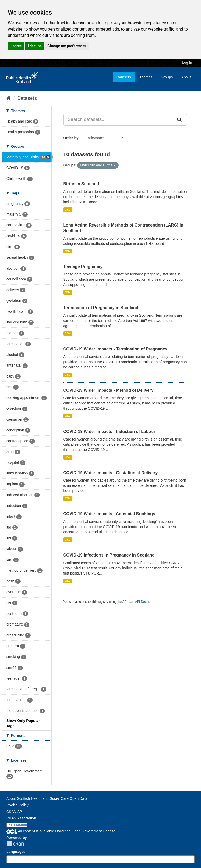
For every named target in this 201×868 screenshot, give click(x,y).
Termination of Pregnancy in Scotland (101, 308)
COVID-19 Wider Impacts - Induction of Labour (109, 432)
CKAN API (15, 812)
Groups (167, 77)
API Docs (142, 602)
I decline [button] (35, 46)
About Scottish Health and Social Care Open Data (47, 798)
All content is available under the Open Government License (61, 831)
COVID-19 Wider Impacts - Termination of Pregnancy (115, 349)
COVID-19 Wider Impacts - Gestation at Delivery (111, 473)
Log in (187, 63)
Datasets (124, 77)
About (186, 77)
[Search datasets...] (118, 120)
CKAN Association (21, 818)
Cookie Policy (17, 805)
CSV (68, 210)
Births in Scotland (81, 184)
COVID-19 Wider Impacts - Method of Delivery (108, 390)
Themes (146, 77)
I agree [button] (16, 46)
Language (15, 852)
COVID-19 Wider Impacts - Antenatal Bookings (109, 514)
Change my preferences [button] (67, 46)
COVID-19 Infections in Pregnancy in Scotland (109, 555)
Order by (71, 138)
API (125, 602)
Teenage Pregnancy (83, 267)
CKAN (15, 844)
